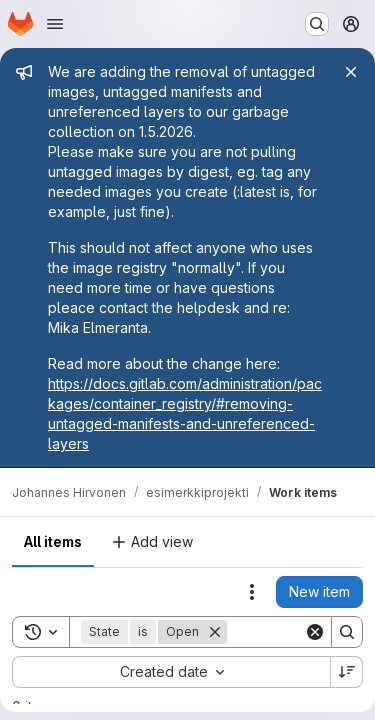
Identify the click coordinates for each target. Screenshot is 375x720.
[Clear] (315, 632)
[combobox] (171, 672)
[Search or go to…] (317, 24)
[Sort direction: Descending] (347, 672)
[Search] (347, 632)
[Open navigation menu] (55, 24)
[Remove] (215, 632)
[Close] (351, 72)
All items (53, 541)
